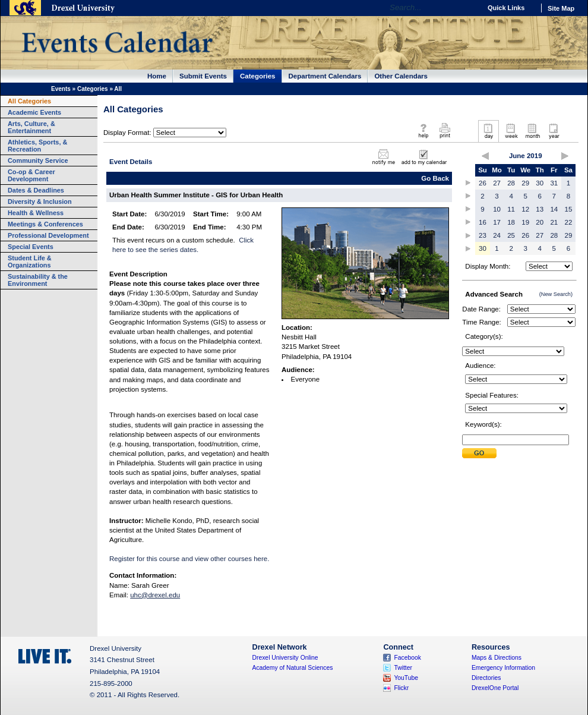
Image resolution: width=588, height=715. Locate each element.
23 (483, 235)
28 (511, 183)
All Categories (29, 101)
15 (569, 209)
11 (511, 209)
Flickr (401, 688)
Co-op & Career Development (31, 175)
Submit (479, 453)
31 (554, 183)
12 (525, 209)
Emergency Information (503, 668)
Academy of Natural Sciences (293, 668)
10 (497, 209)
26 (483, 183)
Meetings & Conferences (45, 224)
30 (540, 183)
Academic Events (34, 112)
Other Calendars (401, 76)
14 (554, 209)
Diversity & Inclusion (40, 201)
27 (497, 183)
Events (61, 89)
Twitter (403, 668)
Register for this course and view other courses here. (189, 559)
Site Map (561, 8)
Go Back (435, 178)
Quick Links (506, 8)
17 (497, 222)
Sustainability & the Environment (38, 280)
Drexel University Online (285, 658)
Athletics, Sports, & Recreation (37, 146)
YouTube (406, 678)
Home (157, 76)
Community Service (38, 160)
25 (511, 235)
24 (497, 235)
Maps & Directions (497, 658)
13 (540, 209)
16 (483, 222)
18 (511, 222)
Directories (486, 678)
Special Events (31, 247)
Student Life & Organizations (30, 262)
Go (469, 8)
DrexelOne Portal (495, 688)
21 (554, 222)
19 (525, 222)
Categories (258, 76)
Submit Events (203, 76)
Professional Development (48, 235)
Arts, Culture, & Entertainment (31, 127)
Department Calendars (325, 76)
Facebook (407, 658)
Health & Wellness (36, 213)
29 (525, 183)
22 (569, 222)
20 (540, 222)
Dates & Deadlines (36, 190)
